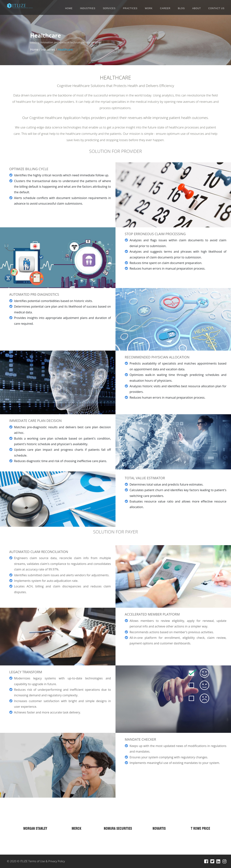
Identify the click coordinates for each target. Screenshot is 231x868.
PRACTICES (130, 8)
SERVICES (109, 8)
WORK (149, 8)
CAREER (165, 8)
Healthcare (65, 50)
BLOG (181, 8)
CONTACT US (216, 8)
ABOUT (197, 8)
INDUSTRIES (88, 8)
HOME (69, 8)
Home (34, 50)
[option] (33, 828)
